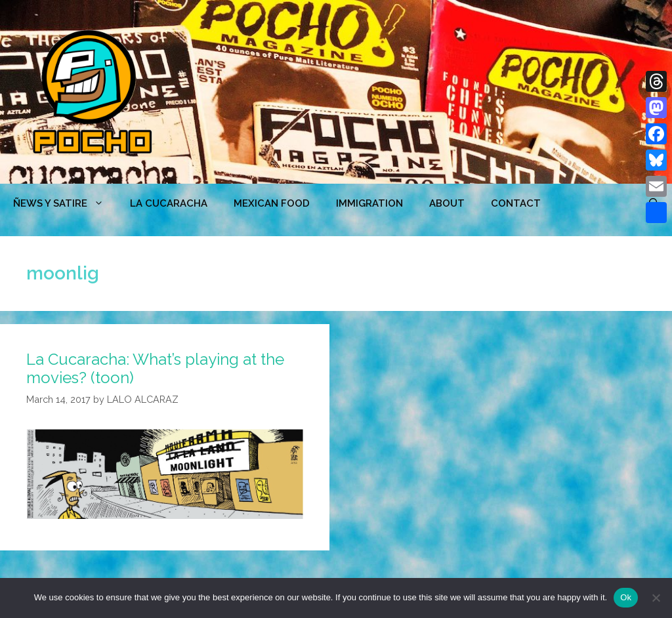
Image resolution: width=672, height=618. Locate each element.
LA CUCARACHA (169, 203)
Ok (626, 597)
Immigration (369, 203)
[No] (656, 598)
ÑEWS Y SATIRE (65, 203)
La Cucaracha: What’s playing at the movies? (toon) (155, 369)
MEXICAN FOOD (272, 203)
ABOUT (447, 203)
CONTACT (516, 203)
